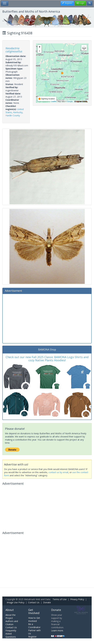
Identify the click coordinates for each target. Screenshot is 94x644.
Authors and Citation (12, 623)
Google (70, 101)
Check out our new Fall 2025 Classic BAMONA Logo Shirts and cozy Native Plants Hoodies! (47, 359)
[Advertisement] (47, 318)
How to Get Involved (34, 619)
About (10, 610)
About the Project (11, 616)
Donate (47, 602)
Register (32, 637)
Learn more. (57, 631)
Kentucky (18, 112)
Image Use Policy (16, 602)
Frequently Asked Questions (11, 634)
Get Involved (34, 611)
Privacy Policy (77, 599)
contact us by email (58, 472)
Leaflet (54, 101)
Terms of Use (60, 599)
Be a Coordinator (34, 626)
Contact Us (34, 602)
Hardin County (13, 115)
